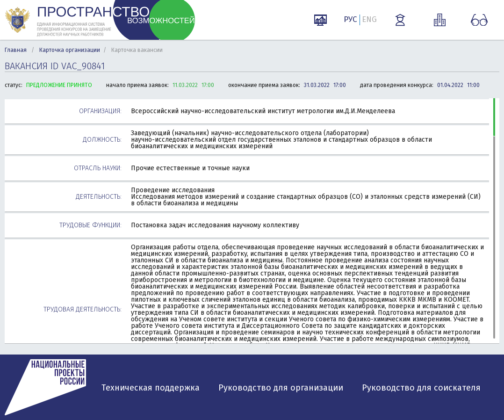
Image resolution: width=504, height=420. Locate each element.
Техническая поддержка (151, 388)
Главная (16, 50)
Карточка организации (70, 50)
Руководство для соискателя (421, 388)
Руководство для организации (281, 388)
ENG (369, 19)
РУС (350, 19)
